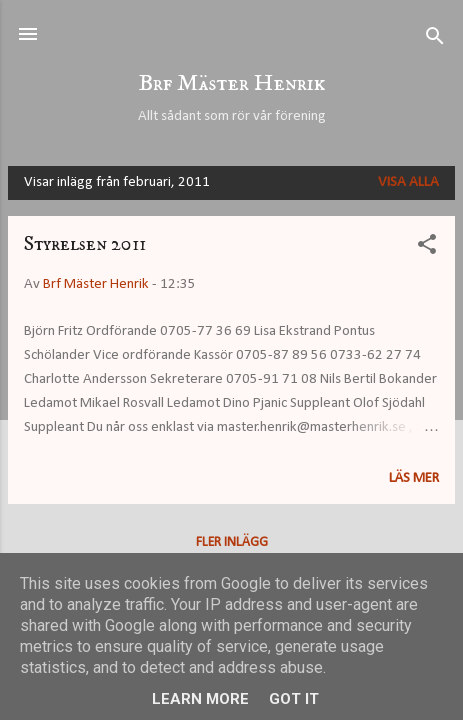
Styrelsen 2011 (85, 244)
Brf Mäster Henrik (232, 83)
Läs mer (414, 478)
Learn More (200, 699)
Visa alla (408, 182)
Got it (294, 699)
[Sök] (435, 40)
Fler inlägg (232, 542)
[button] (427, 248)
